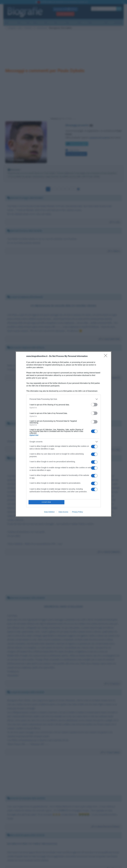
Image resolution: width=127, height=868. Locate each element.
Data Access (63, 512)
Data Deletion (49, 512)
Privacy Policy (77, 512)
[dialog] (63, 434)
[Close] (106, 356)
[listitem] (63, 399)
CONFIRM (46, 502)
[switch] (94, 405)
